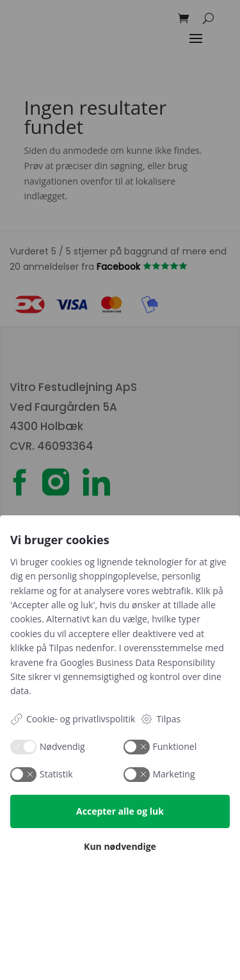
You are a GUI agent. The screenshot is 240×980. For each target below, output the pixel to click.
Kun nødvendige (120, 846)
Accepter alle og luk (120, 811)
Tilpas (160, 719)
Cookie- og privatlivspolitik (73, 719)
